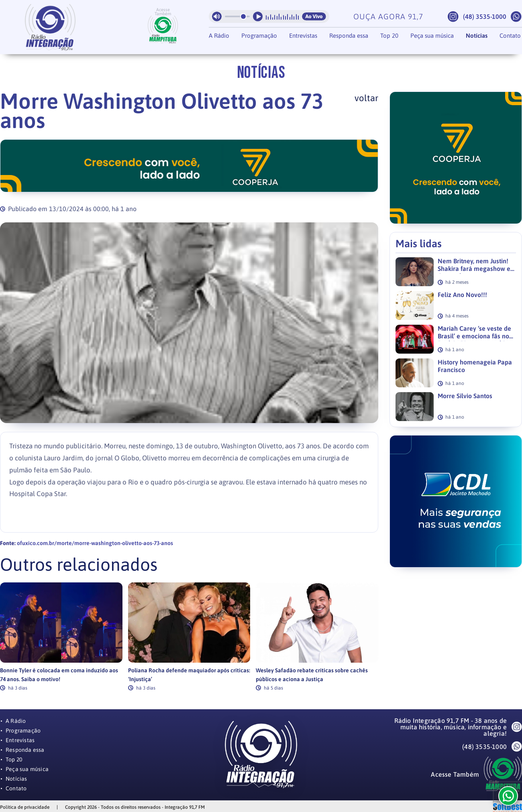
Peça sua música (432, 36)
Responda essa (349, 36)
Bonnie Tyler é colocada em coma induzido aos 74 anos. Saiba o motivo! (59, 675)
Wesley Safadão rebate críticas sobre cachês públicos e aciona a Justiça (312, 675)
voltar (366, 98)
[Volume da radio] (237, 16)
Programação (259, 36)
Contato (510, 36)
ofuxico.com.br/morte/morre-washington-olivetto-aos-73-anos (95, 543)
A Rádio (219, 36)
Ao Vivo (314, 16)
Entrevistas (303, 36)
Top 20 (389, 36)
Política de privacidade (25, 807)
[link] (61, 636)
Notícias (477, 36)
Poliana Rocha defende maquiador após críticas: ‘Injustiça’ (189, 675)
